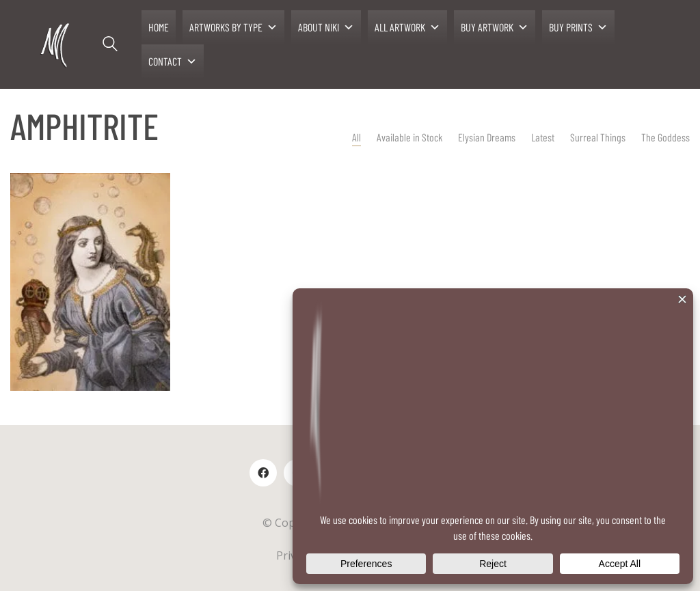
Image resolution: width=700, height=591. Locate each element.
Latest (543, 137)
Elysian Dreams (487, 137)
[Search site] (110, 46)
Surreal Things (598, 137)
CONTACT (173, 61)
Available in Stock (409, 137)
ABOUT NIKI (326, 27)
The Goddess (665, 137)
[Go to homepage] (56, 45)
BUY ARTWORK (495, 27)
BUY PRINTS (578, 27)
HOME (159, 27)
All (356, 137)
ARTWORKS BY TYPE (233, 27)
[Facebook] (263, 473)
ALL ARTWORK (407, 27)
